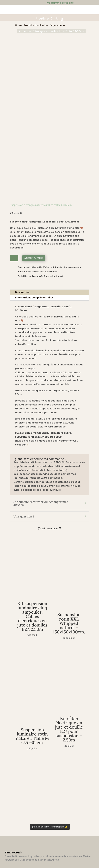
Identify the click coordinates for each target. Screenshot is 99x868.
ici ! (28, 308)
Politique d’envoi (18, 752)
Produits (29, 25)
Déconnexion (16, 807)
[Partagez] (8, 863)
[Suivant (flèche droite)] (5, 867)
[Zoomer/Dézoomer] (1, 863)
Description (22, 156)
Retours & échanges (20, 757)
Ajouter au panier (34, 121)
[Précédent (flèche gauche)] (1, 867)
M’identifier (15, 793)
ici (30, 272)
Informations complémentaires (34, 161)
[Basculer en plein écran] (5, 863)
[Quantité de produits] (14, 121)
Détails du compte (19, 802)
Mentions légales (18, 770)
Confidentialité (17, 766)
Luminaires (42, 25)
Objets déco (57, 25)
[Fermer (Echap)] (11, 863)
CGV (10, 761)
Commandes (16, 798)
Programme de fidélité (22, 811)
